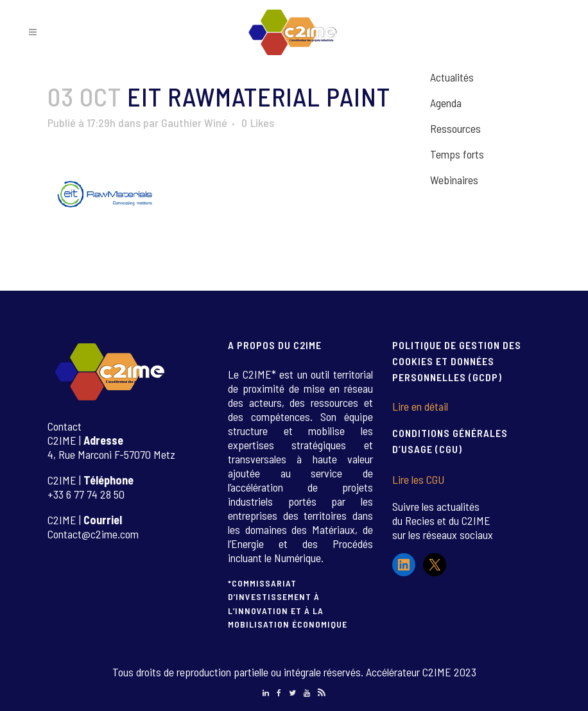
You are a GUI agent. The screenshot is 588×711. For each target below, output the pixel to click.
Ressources (455, 128)
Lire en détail (420, 406)
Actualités (452, 77)
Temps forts (457, 154)
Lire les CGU (418, 479)
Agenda (446, 103)
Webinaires (454, 180)
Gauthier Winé (194, 123)
